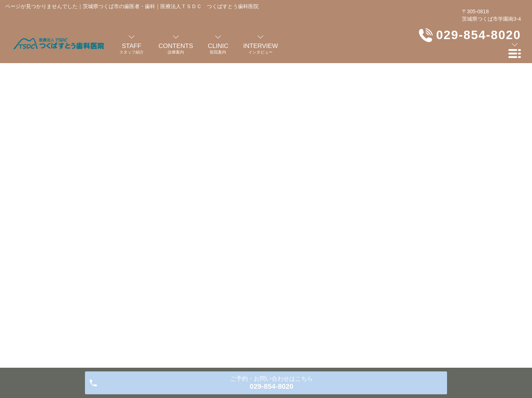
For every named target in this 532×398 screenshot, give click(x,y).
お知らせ (401, 314)
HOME (88, 123)
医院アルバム (363, 314)
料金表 (294, 314)
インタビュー (215, 314)
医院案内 (143, 314)
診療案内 (177, 314)
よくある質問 (258, 314)
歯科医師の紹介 (102, 314)
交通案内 (324, 314)
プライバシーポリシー (450, 314)
